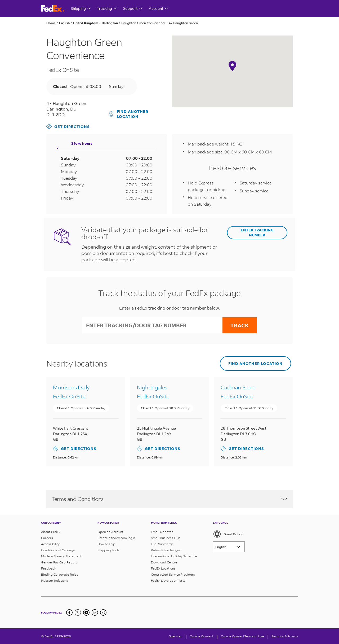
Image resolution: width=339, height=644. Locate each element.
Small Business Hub (166, 538)
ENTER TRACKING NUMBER (257, 232)
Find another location (129, 114)
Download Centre (164, 562)
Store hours (82, 143)
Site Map (176, 636)
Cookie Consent (233, 636)
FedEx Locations (163, 568)
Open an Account (110, 532)
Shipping (81, 8)
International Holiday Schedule (174, 556)
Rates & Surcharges (166, 550)
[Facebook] (69, 612)
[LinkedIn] (95, 612)
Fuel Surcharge (162, 544)
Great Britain (228, 534)
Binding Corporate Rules (60, 574)
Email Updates (162, 532)
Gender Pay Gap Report (59, 562)
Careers (47, 538)
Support (133, 8)
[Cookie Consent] (202, 636)
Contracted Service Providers (173, 574)
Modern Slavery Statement (61, 556)
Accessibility (50, 544)
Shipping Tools (108, 550)
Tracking (107, 8)
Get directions (68, 126)
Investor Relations (55, 581)
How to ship (106, 544)
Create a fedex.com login (116, 538)
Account (159, 8)
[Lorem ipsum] (229, 547)
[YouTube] (86, 612)
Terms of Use (254, 636)
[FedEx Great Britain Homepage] (53, 9)
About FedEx (51, 532)
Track (240, 325)
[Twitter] (78, 612)
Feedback (49, 568)
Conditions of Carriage (58, 550)
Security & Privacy (285, 636)
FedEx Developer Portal (169, 581)
